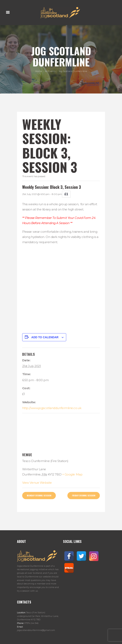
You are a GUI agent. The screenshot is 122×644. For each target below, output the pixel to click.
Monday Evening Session (39, 495)
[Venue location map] (61, 433)
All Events (50, 71)
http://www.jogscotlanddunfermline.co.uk (52, 408)
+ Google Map (72, 474)
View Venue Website (37, 483)
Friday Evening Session (84, 495)
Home (39, 71)
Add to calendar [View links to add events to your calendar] (45, 337)
